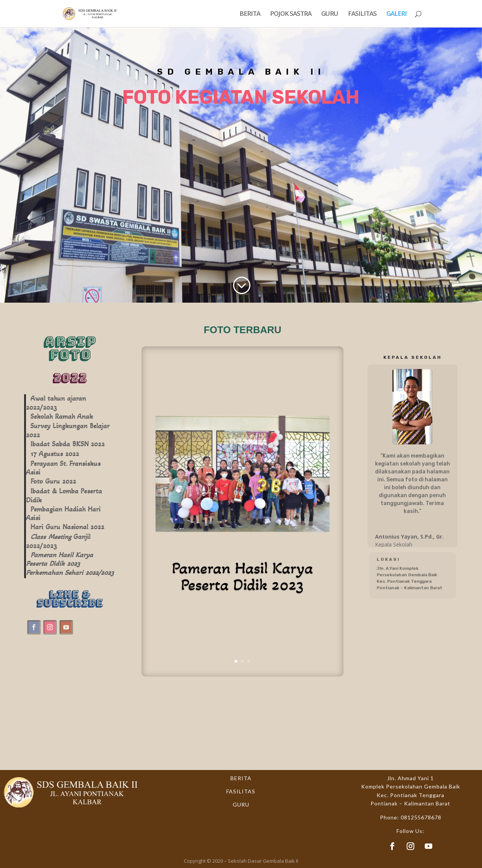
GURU (330, 14)
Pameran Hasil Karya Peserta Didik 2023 (243, 576)
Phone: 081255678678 (411, 817)
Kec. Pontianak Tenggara (410, 795)
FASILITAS (362, 14)
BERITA (250, 14)
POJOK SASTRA (291, 14)
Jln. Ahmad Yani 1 (410, 778)
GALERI (397, 14)
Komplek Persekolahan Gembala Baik (411, 786)
